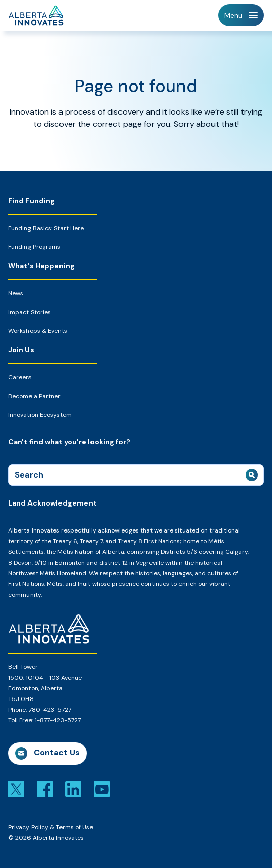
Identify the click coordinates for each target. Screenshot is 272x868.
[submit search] (252, 475)
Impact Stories (29, 312)
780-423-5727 (50, 710)
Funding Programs (34, 247)
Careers (20, 377)
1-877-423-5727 (58, 720)
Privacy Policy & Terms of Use (51, 827)
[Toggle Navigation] (241, 15)
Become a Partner (34, 396)
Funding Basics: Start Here (46, 228)
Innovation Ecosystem (40, 415)
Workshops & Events (38, 331)
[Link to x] (16, 788)
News (16, 293)
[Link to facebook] (45, 788)
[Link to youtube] (102, 788)
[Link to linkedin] (73, 788)
